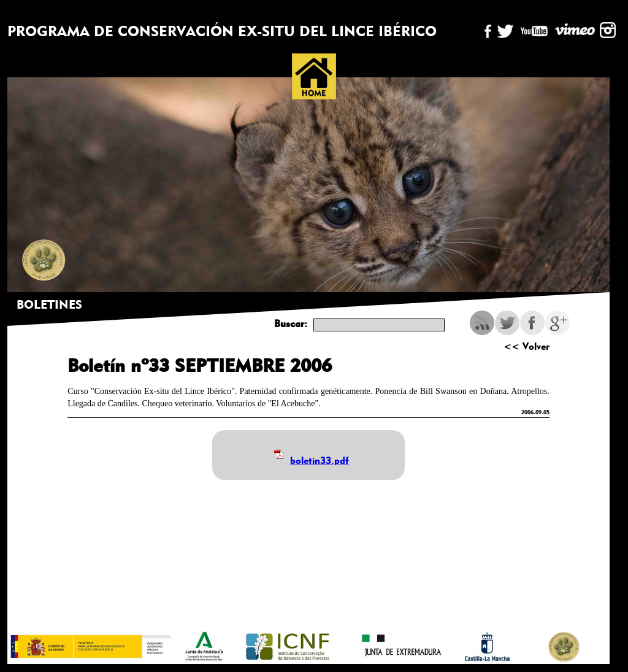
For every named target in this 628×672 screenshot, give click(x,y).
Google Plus (557, 323)
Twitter (507, 323)
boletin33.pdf (320, 461)
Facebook (532, 323)
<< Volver (527, 347)
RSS (482, 323)
